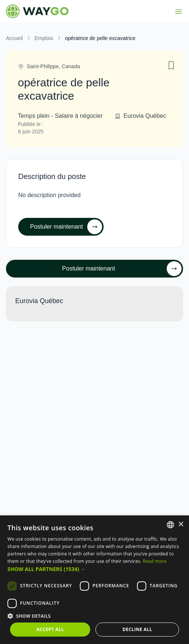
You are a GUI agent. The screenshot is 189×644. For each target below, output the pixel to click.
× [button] (181, 525)
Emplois (44, 38)
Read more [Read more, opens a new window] (155, 561)
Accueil (14, 38)
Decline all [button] (137, 629)
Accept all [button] (50, 629)
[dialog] (94, 580)
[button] (94, 569)
